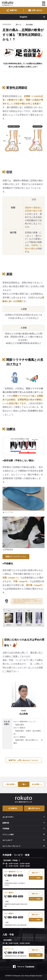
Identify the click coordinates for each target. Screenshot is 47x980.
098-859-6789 (14, 953)
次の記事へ (37, 784)
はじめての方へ (24, 817)
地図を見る (36, 873)
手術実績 (24, 829)
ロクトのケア (7, 840)
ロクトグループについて (11, 846)
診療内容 (24, 823)
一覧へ (24, 784)
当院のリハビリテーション (16, 557)
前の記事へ (11, 784)
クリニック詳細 (36, 878)
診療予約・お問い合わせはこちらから (24, 760)
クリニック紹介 (8, 834)
